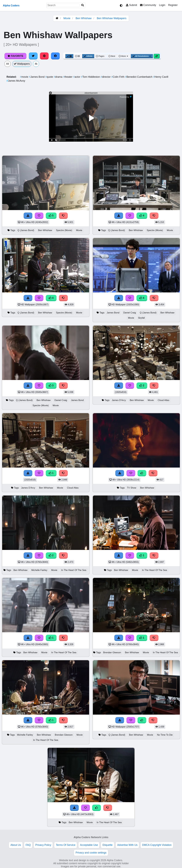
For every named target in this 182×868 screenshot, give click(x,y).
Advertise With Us (127, 845)
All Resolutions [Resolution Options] (142, 56)
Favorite (15, 56)
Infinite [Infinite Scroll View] (88, 56)
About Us (16, 845)
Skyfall (141, 318)
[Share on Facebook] (55, 56)
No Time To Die (165, 735)
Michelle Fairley (39, 570)
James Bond (37, 77)
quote (49, 77)
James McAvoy (16, 81)
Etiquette (107, 845)
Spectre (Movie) (64, 230)
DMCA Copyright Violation (157, 845)
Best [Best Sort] (112, 56)
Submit (132, 5)
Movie (67, 18)
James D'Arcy (119, 400)
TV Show (132, 488)
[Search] (83, 5)
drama (58, 77)
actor (77, 77)
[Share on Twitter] (33, 56)
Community (148, 5)
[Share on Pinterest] (44, 56)
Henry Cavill (161, 77)
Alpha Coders (11, 6)
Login (162, 5)
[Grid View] (69, 56)
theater (68, 77)
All (8, 64)
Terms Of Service (66, 845)
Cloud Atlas (163, 400)
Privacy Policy (43, 845)
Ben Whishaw (84, 18)
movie (24, 77)
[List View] (77, 56)
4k (36, 64)
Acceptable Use (89, 845)
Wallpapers (22, 64)
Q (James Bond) (26, 230)
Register (173, 5)
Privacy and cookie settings (91, 853)
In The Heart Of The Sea (74, 570)
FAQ (28, 845)
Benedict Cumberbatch (139, 77)
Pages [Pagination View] (100, 56)
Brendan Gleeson (112, 652)
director (106, 77)
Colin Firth (118, 77)
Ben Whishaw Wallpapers (112, 18)
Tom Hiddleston (91, 77)
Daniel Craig (130, 313)
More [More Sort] (124, 56)
